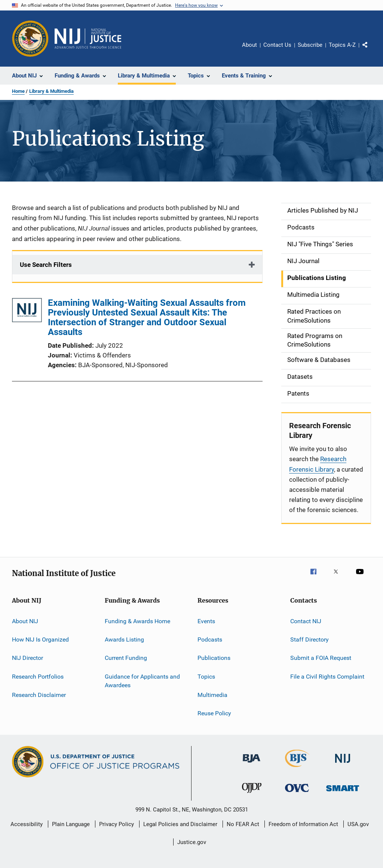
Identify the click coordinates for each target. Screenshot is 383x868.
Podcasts (210, 639)
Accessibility (27, 824)
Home (18, 91)
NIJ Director (27, 658)
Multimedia (212, 695)
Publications (214, 658)
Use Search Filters (46, 265)
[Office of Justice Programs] (30, 39)
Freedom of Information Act (303, 824)
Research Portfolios (38, 676)
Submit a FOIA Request (321, 658)
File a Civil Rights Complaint (327, 676)
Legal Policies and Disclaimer (180, 824)
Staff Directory (310, 639)
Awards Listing (124, 639)
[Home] (88, 39)
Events (206, 621)
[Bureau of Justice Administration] (252, 764)
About (249, 45)
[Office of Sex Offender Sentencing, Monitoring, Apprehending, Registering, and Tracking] (343, 793)
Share (371, 50)
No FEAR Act (243, 824)
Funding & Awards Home (137, 621)
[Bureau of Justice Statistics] (297, 768)
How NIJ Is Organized (40, 639)
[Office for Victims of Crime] (297, 793)
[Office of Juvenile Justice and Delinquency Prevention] (252, 794)
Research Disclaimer (39, 695)
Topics (206, 676)
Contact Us (277, 45)
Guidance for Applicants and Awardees (142, 681)
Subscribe (310, 45)
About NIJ (25, 621)
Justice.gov (192, 842)
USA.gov (358, 824)
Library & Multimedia (51, 91)
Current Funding (126, 658)
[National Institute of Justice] (343, 764)
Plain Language (71, 824)
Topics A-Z (342, 45)
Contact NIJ (306, 621)
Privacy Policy (117, 824)
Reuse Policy (214, 713)
